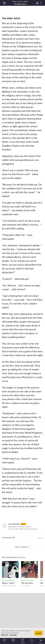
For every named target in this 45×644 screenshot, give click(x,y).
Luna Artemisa (14, 524)
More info (4, 635)
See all (40, 538)
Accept (39, 633)
